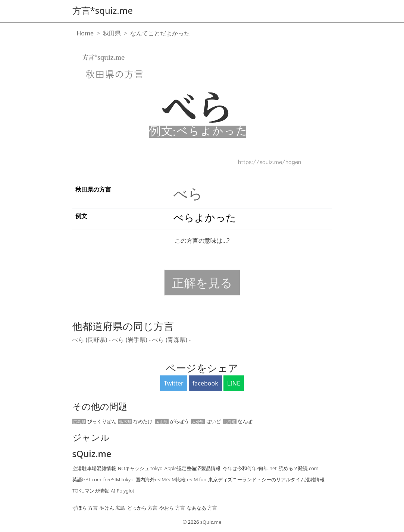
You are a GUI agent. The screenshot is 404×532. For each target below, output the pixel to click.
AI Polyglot (123, 491)
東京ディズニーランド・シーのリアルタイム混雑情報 (266, 479)
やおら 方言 (172, 508)
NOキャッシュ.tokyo (140, 468)
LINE (234, 383)
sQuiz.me (92, 454)
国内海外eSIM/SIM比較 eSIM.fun (171, 479)
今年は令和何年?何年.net (250, 468)
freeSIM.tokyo (118, 479)
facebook (205, 383)
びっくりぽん (94, 421)
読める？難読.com (299, 468)
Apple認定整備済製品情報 (193, 468)
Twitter (173, 383)
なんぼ (237, 421)
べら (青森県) (170, 340)
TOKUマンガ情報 (91, 491)
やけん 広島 (112, 508)
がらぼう (172, 421)
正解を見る (202, 282)
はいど (206, 421)
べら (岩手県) (131, 340)
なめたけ (135, 421)
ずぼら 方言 (85, 508)
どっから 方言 (142, 508)
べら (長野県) (91, 340)
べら (188, 193)
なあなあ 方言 (202, 508)
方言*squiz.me (103, 10)
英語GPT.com (87, 479)
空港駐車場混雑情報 (94, 468)
